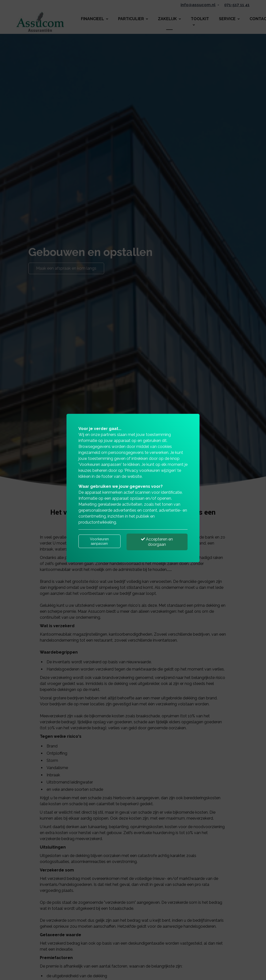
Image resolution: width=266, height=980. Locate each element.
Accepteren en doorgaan (157, 542)
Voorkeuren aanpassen (99, 541)
